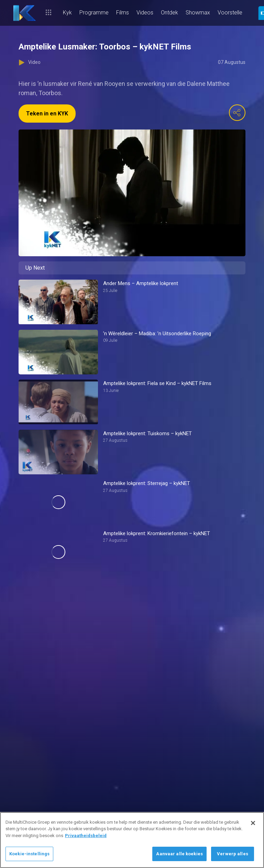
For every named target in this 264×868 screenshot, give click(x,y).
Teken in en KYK (47, 114)
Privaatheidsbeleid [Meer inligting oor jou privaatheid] (86, 836)
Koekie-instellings (29, 854)
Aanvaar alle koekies (179, 854)
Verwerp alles (233, 854)
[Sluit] (253, 823)
